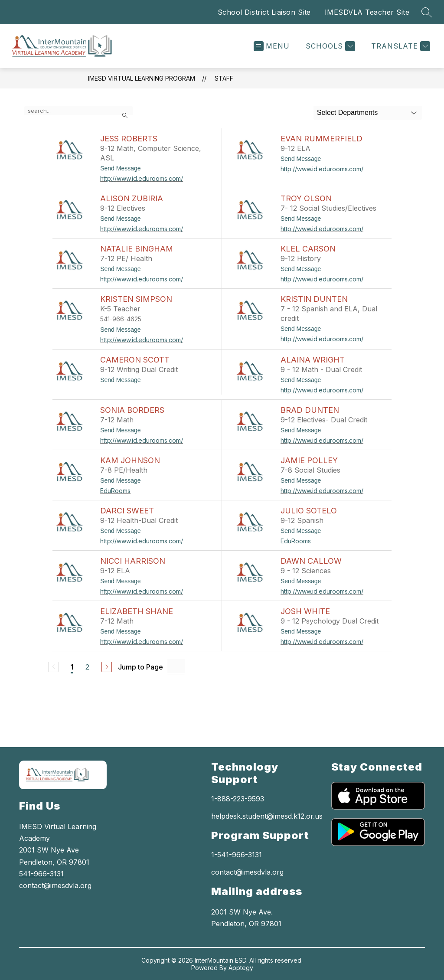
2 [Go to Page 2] (87, 667)
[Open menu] (272, 46)
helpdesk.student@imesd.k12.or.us (267, 816)
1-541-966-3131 (237, 855)
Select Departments (348, 113)
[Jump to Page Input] (176, 667)
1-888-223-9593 (238, 799)
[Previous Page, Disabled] (53, 667)
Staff (224, 78)
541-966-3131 (41, 874)
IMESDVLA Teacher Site (367, 12)
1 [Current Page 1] (72, 667)
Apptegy (241, 968)
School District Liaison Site (264, 12)
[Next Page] (107, 667)
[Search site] (427, 12)
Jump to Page (140, 667)
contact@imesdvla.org (247, 872)
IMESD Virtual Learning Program (142, 78)
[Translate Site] (400, 46)
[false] (78, 111)
